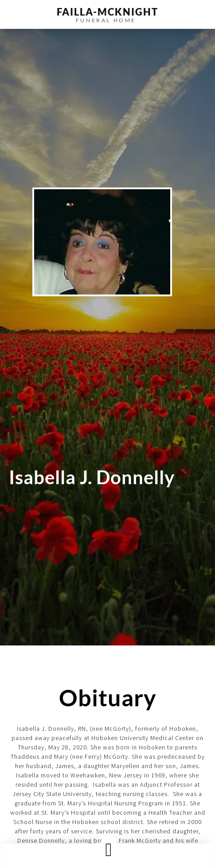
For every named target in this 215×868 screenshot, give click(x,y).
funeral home (106, 20)
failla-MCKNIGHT (107, 12)
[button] (109, 850)
